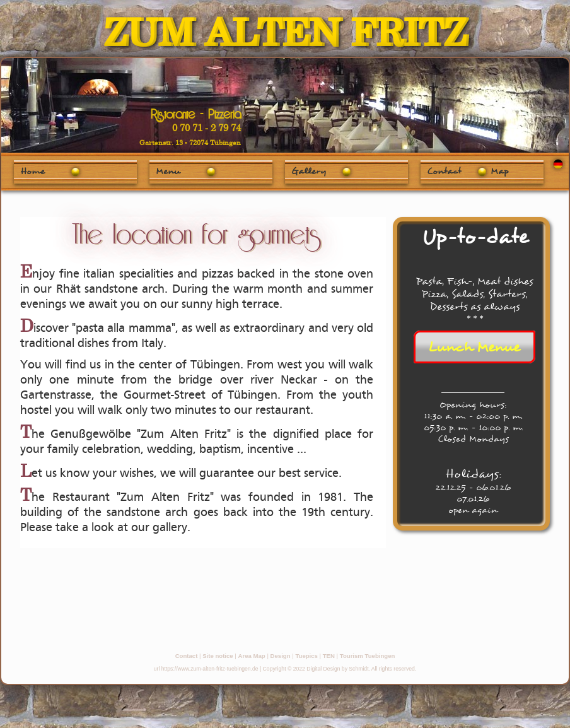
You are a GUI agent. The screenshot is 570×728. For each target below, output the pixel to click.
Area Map (252, 656)
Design (281, 656)
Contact (187, 656)
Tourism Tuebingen (368, 656)
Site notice (218, 656)
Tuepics (306, 656)
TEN (329, 656)
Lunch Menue (474, 347)
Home (32, 171)
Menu (168, 171)
